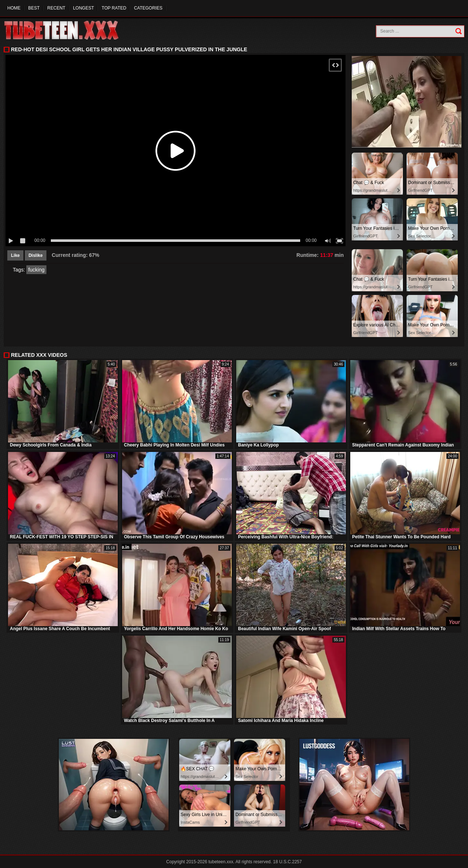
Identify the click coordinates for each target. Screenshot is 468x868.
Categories (148, 8)
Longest (84, 8)
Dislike (36, 255)
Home (14, 8)
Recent (56, 8)
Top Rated (114, 8)
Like (15, 255)
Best (34, 8)
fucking (36, 270)
